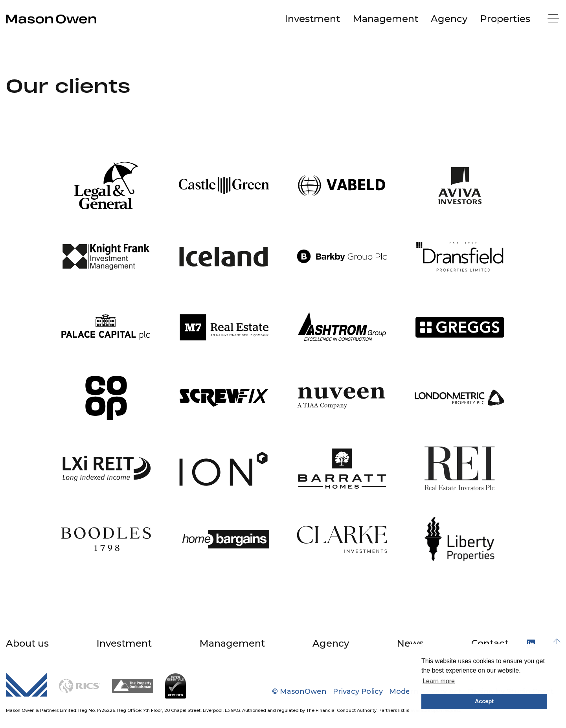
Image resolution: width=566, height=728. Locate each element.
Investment (312, 19)
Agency (449, 19)
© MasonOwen (299, 691)
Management (385, 19)
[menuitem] (312, 19)
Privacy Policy (358, 691)
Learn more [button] (439, 681)
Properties (505, 19)
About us (27, 643)
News (410, 643)
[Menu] (554, 19)
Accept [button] (484, 701)
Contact (490, 643)
